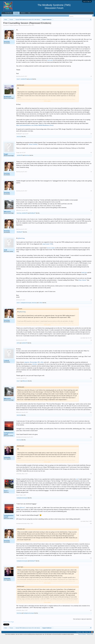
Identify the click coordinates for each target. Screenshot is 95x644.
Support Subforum (14, 33)
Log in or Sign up (87, 1)
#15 (91, 531)
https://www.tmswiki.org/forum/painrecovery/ (20, 26)
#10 (91, 386)
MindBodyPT (8, 104)
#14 (91, 503)
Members (23, 13)
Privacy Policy (90, 642)
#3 (91, 160)
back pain (50, 68)
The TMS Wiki (8, 13)
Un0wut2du (7, 465)
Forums (16, 13)
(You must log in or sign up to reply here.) (82, 627)
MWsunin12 (7, 219)
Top (90, 640)
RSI (52, 252)
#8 (91, 308)
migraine (27, 370)
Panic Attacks (82, 288)
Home (87, 640)
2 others (41, 310)
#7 (91, 237)
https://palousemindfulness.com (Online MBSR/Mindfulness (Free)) (35, 133)
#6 (91, 218)
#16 (91, 566)
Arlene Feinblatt (33, 152)
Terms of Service (82, 642)
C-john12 (6, 368)
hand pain (84, 280)
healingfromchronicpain (26, 310)
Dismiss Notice (90, 24)
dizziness (35, 372)
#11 (91, 420)
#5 (91, 198)
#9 (91, 348)
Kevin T (19, 87)
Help (29, 13)
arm (77, 487)
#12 (91, 445)
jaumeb (31, 87)
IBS (39, 370)
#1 (91, 84)
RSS (92, 640)
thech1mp (26, 33)
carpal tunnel (46, 252)
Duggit (6, 162)
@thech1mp (21, 246)
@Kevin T (22, 515)
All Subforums (6, 15)
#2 (91, 141)
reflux (42, 370)
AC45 (5, 258)
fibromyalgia (33, 370)
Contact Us (79, 640)
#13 (91, 481)
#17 (91, 618)
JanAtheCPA (24, 87)
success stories (51, 255)
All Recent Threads (16, 15)
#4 (91, 179)
